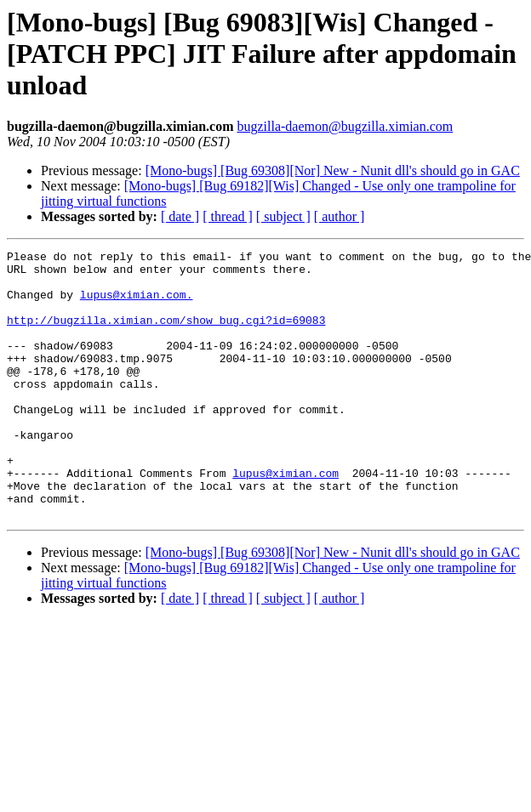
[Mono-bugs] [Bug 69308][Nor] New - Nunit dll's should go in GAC (333, 170)
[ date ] (180, 216)
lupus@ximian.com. (137, 304)
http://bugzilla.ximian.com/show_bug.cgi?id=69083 (166, 335)
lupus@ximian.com (285, 519)
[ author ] (340, 216)
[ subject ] (283, 216)
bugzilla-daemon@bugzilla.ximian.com (345, 126)
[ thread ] (228, 216)
